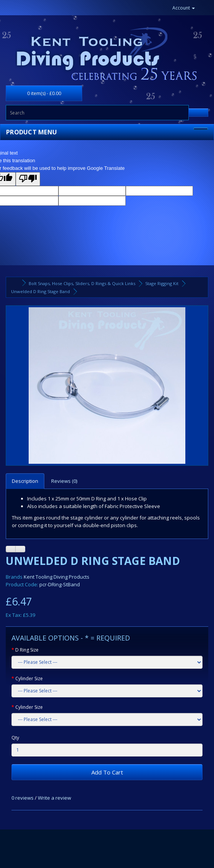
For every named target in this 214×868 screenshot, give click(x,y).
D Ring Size (27, 650)
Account (184, 8)
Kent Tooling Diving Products (57, 577)
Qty (15, 738)
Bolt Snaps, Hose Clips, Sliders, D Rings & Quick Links (82, 283)
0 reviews (23, 798)
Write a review (54, 798)
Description (25, 481)
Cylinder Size (29, 678)
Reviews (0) (64, 481)
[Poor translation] (28, 179)
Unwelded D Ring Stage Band (41, 291)
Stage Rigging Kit (162, 283)
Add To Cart (107, 772)
